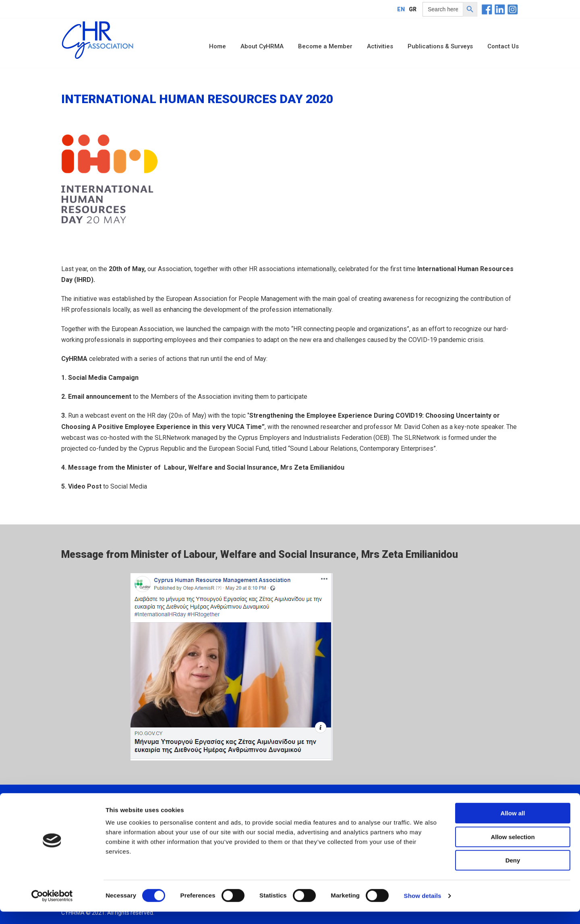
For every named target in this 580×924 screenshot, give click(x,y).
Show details (423, 908)
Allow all (513, 826)
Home (217, 46)
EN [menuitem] (401, 9)
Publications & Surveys (440, 46)
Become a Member (325, 46)
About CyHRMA (262, 46)
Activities (380, 46)
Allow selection (513, 849)
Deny (513, 873)
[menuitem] (401, 9)
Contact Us (503, 46)
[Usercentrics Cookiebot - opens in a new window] (52, 908)
